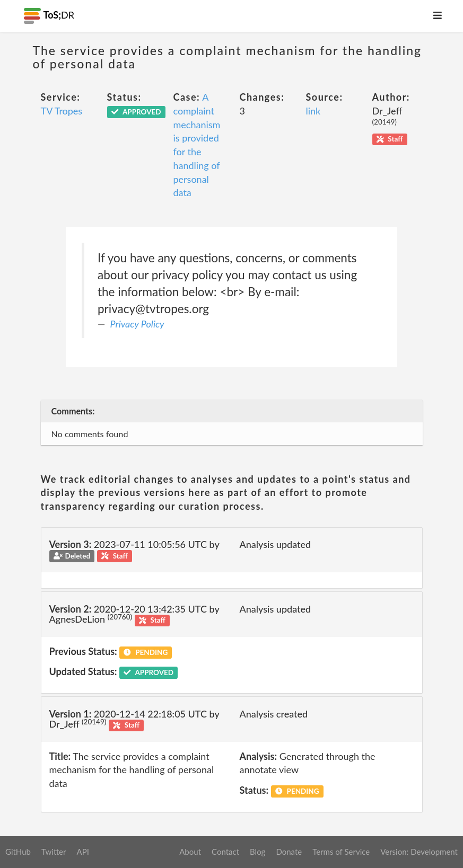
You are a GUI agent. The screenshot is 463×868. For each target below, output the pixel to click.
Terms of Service (341, 852)
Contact (225, 852)
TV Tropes (62, 111)
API (82, 852)
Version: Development (419, 852)
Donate (289, 852)
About (190, 852)
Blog (257, 852)
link (313, 111)
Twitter (54, 852)
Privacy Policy (137, 324)
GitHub (18, 852)
